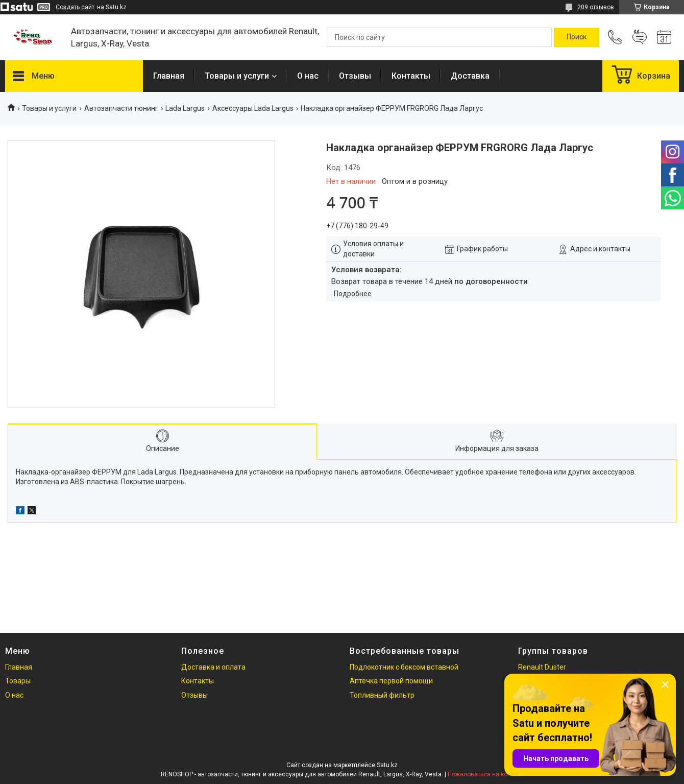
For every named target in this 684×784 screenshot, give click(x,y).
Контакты (411, 76)
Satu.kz (387, 765)
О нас (308, 76)
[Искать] (577, 37)
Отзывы (355, 76)
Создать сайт (75, 7)
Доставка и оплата (213, 667)
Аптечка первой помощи (391, 681)
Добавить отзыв (640, 37)
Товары (18, 681)
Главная (169, 76)
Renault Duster (542, 667)
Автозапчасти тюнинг (121, 108)
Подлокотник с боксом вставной (404, 667)
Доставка (470, 76)
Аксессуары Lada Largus (253, 108)
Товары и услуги (237, 76)
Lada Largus (185, 108)
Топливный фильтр (382, 695)
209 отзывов (596, 7)
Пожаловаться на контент (485, 774)
